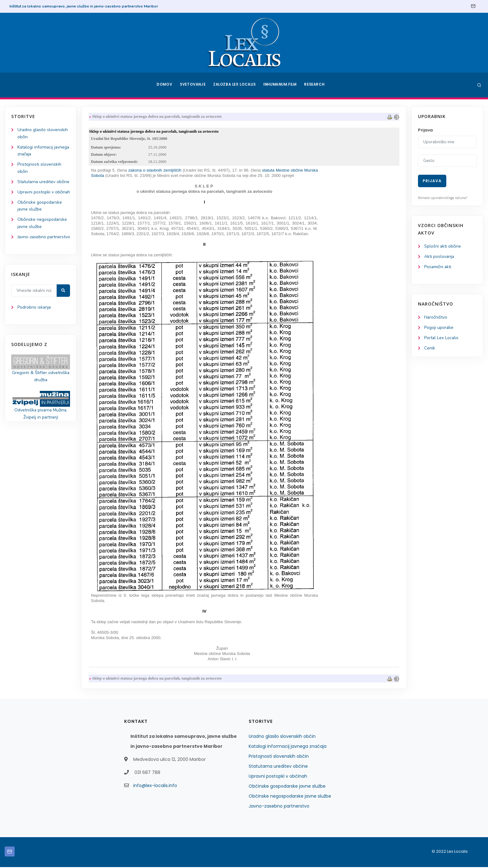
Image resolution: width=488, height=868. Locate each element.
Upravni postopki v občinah (278, 777)
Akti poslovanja (439, 257)
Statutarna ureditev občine (278, 767)
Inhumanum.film (281, 85)
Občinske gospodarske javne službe (287, 787)
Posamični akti (438, 267)
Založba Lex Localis (235, 85)
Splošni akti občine (443, 247)
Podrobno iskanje (34, 331)
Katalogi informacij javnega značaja (288, 747)
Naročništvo (436, 318)
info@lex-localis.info (155, 786)
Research (316, 85)
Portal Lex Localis (442, 339)
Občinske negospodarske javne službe (290, 797)
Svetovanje (192, 85)
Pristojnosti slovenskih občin (279, 757)
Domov (163, 85)
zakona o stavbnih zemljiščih (155, 171)
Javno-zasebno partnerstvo (279, 807)
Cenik (430, 349)
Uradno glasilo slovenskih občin (282, 737)
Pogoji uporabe (439, 328)
